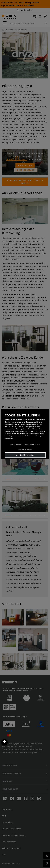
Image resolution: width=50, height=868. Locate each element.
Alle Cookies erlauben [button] (25, 455)
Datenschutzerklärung (33, 436)
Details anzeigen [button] (25, 450)
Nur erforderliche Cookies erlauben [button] (25, 444)
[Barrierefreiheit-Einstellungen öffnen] (4, 742)
